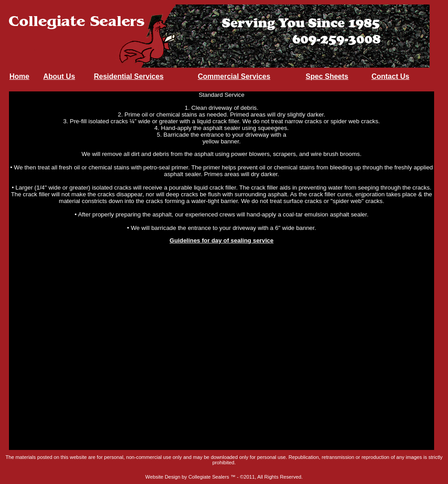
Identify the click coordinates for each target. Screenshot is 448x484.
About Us (59, 76)
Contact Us (390, 76)
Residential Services (129, 76)
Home (19, 76)
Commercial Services (234, 76)
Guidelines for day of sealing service (222, 240)
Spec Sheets (327, 76)
